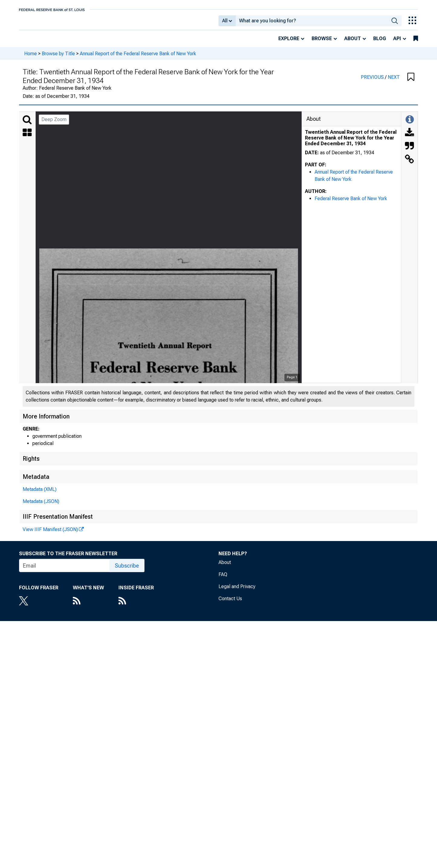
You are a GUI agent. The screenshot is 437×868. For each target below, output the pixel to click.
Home (31, 58)
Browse (322, 43)
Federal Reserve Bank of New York (351, 203)
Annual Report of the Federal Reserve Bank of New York (138, 58)
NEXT (394, 81)
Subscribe (127, 570)
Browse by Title (58, 58)
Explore (289, 43)
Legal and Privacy (237, 591)
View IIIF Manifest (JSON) (50, 534)
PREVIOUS (373, 81)
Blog (380, 43)
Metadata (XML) (40, 493)
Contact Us (230, 603)
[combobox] (312, 23)
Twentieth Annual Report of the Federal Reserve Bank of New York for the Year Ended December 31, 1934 (351, 142)
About (353, 43)
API (397, 43)
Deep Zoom (54, 124)
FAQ (223, 579)
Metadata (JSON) (41, 506)
